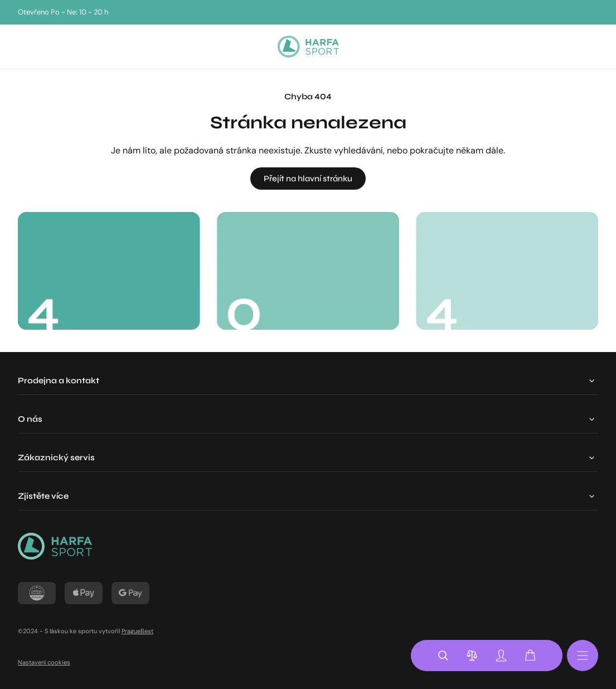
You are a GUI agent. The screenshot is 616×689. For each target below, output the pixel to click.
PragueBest (137, 631)
